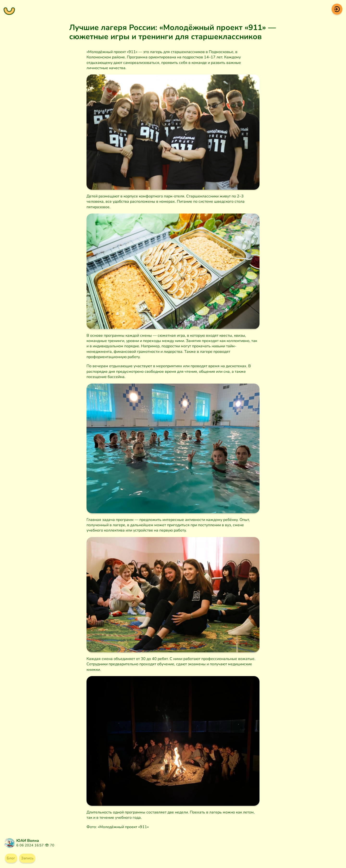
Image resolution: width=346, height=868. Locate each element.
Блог (12, 858)
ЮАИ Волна (28, 841)
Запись (29, 858)
